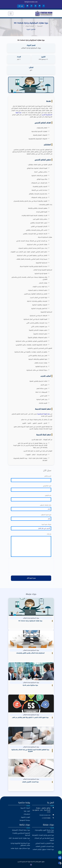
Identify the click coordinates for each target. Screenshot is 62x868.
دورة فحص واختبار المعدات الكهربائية (43, 835)
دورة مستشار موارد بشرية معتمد (20, 848)
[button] (60, 858)
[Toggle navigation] (11, 13)
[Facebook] (44, 6)
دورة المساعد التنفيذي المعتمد (45, 846)
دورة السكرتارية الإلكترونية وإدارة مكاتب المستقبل (20, 844)
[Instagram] (31, 6)
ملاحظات (49, 534)
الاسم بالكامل (48, 476)
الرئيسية (40, 26)
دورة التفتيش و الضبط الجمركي (45, 843)
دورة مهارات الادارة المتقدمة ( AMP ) (19, 839)
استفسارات (27, 814)
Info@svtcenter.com (31, 2)
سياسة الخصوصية (25, 820)
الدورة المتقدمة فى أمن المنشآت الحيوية (44, 839)
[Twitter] (39, 6)
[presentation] (31, 565)
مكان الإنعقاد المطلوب (46, 505)
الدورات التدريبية (25, 808)
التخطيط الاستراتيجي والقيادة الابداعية (21, 834)
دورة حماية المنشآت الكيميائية (21, 830)
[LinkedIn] (35, 6)
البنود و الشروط (26, 817)
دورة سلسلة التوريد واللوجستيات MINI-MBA (44, 831)
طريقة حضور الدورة (46, 524)
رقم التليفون (48, 495)
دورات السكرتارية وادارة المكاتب (31, 48)
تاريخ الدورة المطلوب (46, 514)
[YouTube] (27, 6)
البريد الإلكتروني (47, 485)
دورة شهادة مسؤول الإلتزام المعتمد (43, 849)
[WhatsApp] (60, 852)
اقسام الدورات (30, 26)
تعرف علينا (27, 811)
